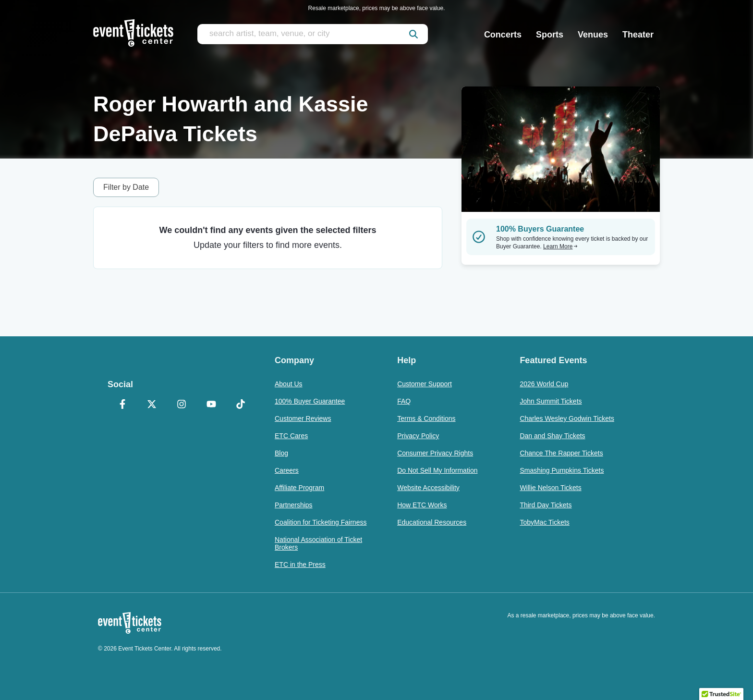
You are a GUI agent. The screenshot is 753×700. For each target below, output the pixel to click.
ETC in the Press (300, 565)
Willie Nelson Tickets (550, 488)
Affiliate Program (299, 488)
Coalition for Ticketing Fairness (321, 522)
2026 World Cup (544, 384)
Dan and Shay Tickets (552, 436)
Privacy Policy (418, 436)
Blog (281, 453)
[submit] (413, 34)
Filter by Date (126, 187)
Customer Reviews (303, 418)
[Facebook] (122, 405)
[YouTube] (211, 405)
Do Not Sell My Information (437, 470)
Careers (287, 470)
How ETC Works (422, 505)
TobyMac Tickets (544, 522)
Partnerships (294, 505)
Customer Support (425, 384)
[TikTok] (241, 405)
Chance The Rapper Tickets (561, 453)
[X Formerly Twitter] (152, 405)
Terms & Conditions (426, 418)
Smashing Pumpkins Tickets (562, 470)
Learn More (560, 246)
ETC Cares (291, 436)
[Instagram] (182, 405)
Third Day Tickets (546, 505)
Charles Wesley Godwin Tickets (567, 418)
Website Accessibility (428, 488)
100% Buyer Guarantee (310, 401)
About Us (289, 384)
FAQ (404, 401)
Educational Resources (432, 522)
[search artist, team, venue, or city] (313, 34)
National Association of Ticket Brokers (318, 543)
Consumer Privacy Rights (435, 453)
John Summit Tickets (551, 401)
